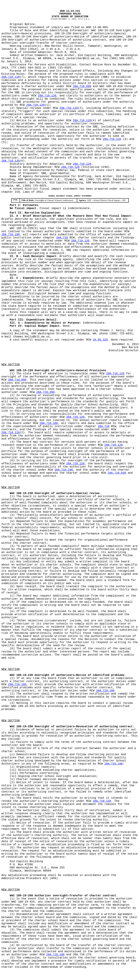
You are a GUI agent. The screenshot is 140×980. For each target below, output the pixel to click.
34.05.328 (100, 340)
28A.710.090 (82, 86)
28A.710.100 (11, 235)
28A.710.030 (117, 473)
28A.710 (62, 238)
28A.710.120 (11, 77)
